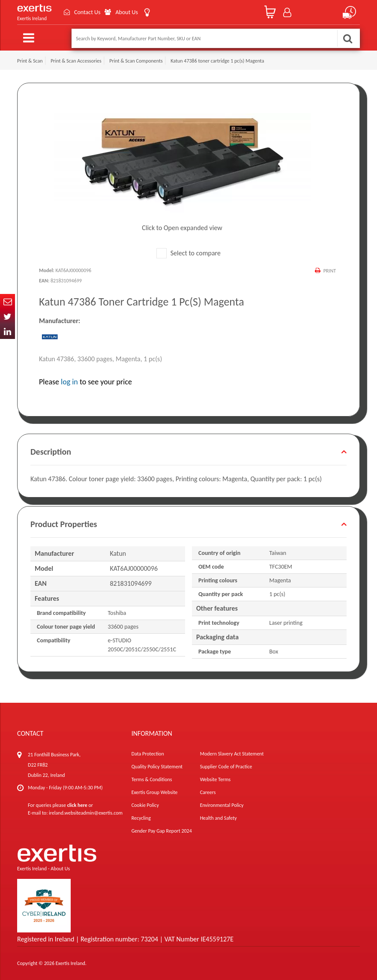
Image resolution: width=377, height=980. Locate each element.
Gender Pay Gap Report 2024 (162, 831)
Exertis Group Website (155, 792)
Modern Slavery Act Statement (232, 754)
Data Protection (148, 754)
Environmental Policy (222, 805)
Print (330, 271)
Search (347, 38)
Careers (208, 792)
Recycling (141, 818)
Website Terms (215, 779)
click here (77, 805)
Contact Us (87, 12)
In (7, 331)
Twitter (7, 316)
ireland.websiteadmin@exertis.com (86, 813)
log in (69, 382)
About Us (127, 12)
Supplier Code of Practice (226, 767)
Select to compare (188, 253)
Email (7, 301)
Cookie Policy (145, 805)
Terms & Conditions (152, 779)
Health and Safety (218, 818)
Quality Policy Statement (157, 767)
